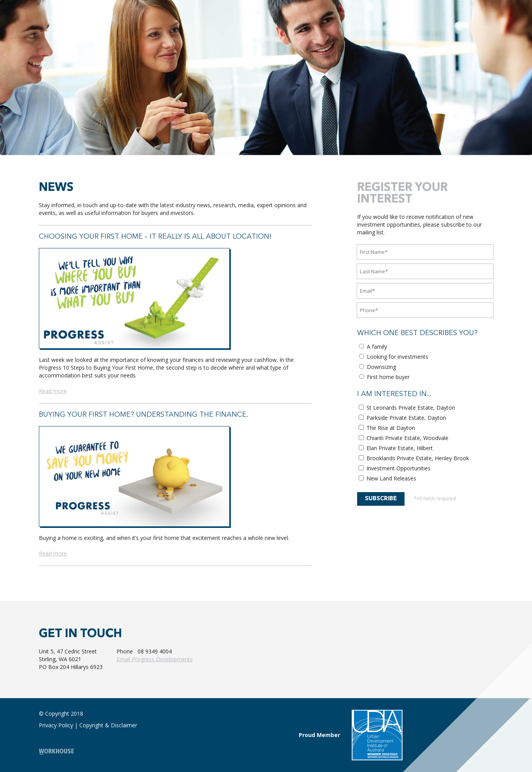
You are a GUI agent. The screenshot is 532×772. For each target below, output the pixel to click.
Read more (53, 391)
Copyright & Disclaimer (108, 725)
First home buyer (384, 377)
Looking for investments (394, 357)
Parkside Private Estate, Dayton (402, 418)
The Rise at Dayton (387, 428)
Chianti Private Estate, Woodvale (404, 438)
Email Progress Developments (155, 659)
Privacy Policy (56, 725)
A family (373, 347)
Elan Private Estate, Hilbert (396, 448)
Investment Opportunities (395, 468)
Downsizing (378, 367)
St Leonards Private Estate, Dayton (407, 408)
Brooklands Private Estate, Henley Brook (414, 458)
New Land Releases (387, 478)
